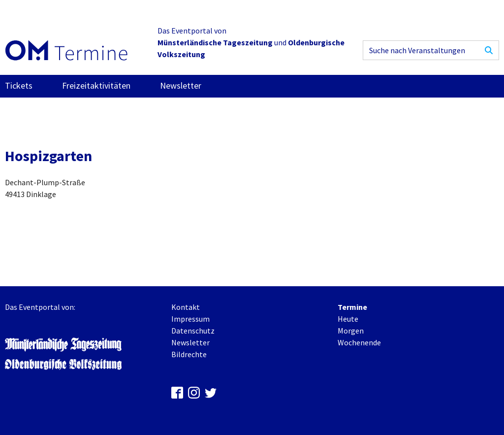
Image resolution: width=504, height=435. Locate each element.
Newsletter (181, 85)
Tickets (19, 85)
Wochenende (359, 342)
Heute (348, 319)
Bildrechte (189, 354)
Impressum (190, 319)
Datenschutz (193, 331)
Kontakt (186, 307)
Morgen (351, 331)
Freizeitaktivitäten (96, 85)
